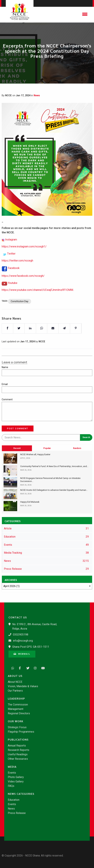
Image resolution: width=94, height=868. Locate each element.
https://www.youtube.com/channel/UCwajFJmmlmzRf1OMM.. (38, 300)
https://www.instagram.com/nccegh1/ (24, 256)
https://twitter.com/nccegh (17, 270)
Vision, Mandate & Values (23, 686)
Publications (18, 740)
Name (5, 367)
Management (16, 709)
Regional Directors (19, 713)
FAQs (11, 786)
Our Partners (15, 691)
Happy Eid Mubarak (30, 502)
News (37, 95)
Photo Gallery (16, 777)
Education (14, 800)
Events (12, 773)
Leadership (16, 699)
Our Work (16, 721)
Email (5, 384)
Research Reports (19, 750)
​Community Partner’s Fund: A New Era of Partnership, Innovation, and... (54, 466)
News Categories (21, 794)
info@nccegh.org (23, 641)
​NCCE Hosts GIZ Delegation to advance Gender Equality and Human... (54, 490)
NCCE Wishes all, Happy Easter (35, 454)
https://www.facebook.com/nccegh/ (23, 285)
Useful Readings (18, 754)
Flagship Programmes (21, 732)
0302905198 (21, 635)
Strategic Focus (17, 727)
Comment (7, 399)
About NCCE (15, 682)
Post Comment (18, 428)
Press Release (17, 813)
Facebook (14, 278)
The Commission (18, 705)
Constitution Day (20, 311)
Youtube (13, 292)
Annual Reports (17, 746)
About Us (15, 676)
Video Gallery (16, 782)
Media (12, 767)
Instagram (11, 249)
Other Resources (18, 759)
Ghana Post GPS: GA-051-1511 (31, 647)
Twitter (11, 263)
